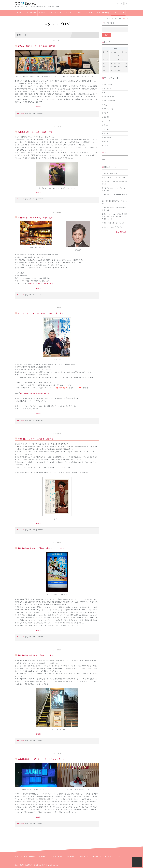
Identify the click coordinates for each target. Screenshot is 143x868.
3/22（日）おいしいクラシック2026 (114, 177)
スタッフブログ (118, 13)
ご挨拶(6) (105, 113)
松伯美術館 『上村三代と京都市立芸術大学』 (115, 183)
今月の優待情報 (30, 13)
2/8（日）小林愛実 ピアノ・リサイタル (115, 202)
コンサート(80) (107, 84)
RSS (104, 160)
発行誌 (80, 13)
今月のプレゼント (55, 13)
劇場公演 (39, 107)
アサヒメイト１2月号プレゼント (113, 227)
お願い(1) (105, 133)
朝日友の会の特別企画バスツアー (41, 283)
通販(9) (105, 105)
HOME (19, 13)
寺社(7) (105, 92)
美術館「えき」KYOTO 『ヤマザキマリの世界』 (114, 189)
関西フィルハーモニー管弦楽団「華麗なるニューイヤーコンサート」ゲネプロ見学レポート (115, 217)
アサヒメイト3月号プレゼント (112, 173)
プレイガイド (70, 13)
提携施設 (42, 13)
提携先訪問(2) (107, 138)
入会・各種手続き (103, 13)
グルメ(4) (105, 146)
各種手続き (107, 857)
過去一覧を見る (121, 232)
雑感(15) (105, 125)
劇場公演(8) (106, 142)
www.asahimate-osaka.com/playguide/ (35, 393)
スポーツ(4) (106, 129)
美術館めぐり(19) (108, 97)
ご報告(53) (106, 117)
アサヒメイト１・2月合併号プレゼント (114, 196)
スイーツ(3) (106, 121)
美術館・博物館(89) (109, 101)
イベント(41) (107, 88)
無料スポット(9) (108, 109)
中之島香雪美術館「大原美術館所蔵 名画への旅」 (115, 209)
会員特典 (96, 857)
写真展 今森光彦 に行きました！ (114, 223)
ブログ (117, 857)
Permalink (21, 113)
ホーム (108, 18)
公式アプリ (90, 13)
